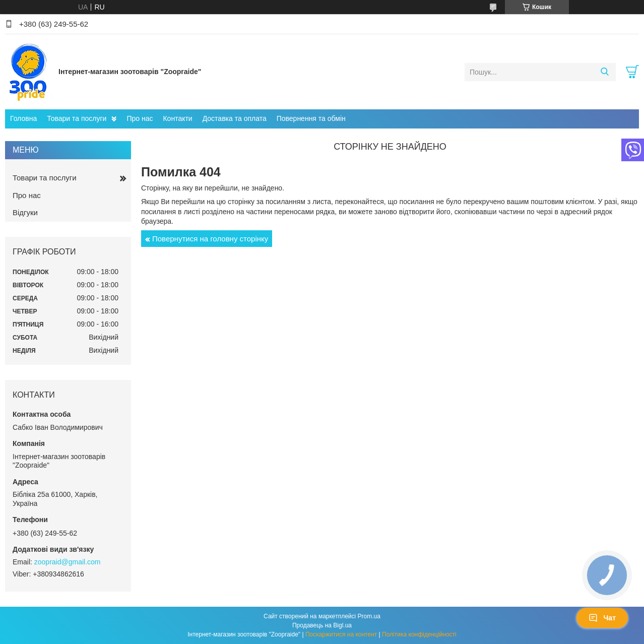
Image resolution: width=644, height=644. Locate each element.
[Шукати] (604, 72)
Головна (23, 118)
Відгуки (25, 212)
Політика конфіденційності (419, 634)
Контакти (177, 118)
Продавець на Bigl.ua (322, 625)
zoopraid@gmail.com (68, 562)
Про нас (140, 118)
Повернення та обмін (311, 118)
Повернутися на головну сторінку (210, 239)
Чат (602, 618)
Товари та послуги (77, 118)
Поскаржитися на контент (341, 634)
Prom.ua (369, 616)
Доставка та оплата (235, 118)
